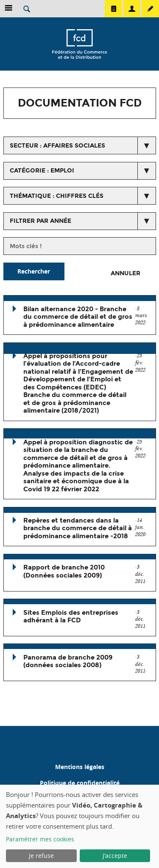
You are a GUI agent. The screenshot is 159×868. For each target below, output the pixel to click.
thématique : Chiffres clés (57, 196)
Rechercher (34, 271)
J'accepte (115, 856)
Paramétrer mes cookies (40, 839)
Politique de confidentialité (80, 783)
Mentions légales (80, 767)
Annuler (126, 273)
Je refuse (41, 856)
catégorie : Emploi (42, 171)
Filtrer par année (40, 221)
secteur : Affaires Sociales (57, 146)
